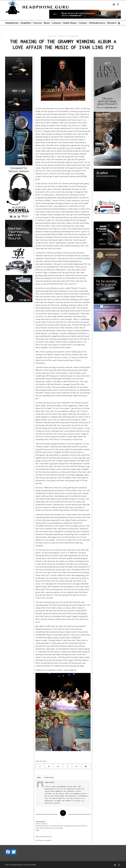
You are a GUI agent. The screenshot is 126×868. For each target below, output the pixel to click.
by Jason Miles (75, 36)
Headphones (12, 23)
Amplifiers (26, 23)
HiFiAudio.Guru (97, 23)
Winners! (112, 23)
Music (47, 23)
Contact (83, 23)
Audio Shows (70, 23)
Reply (37, 830)
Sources (38, 23)
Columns (57, 23)
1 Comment (60, 36)
